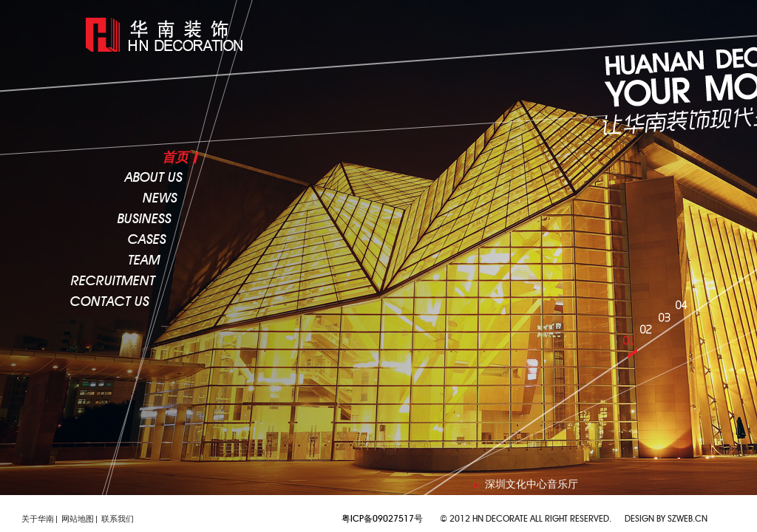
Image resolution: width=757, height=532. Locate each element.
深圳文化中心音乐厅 (532, 484)
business (145, 219)
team (144, 261)
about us (154, 178)
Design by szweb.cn (666, 519)
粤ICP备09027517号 (382, 519)
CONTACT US (110, 302)
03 (667, 324)
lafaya (170, 35)
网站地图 (78, 519)
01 (632, 347)
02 (649, 336)
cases (147, 240)
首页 (175, 157)
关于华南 (38, 519)
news (160, 199)
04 (684, 311)
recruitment (113, 282)
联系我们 (118, 519)
